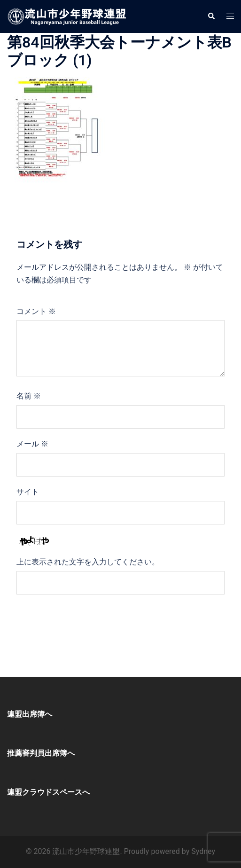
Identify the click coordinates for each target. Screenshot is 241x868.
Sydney (203, 851)
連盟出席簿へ (30, 714)
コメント (36, 311)
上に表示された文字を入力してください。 (88, 562)
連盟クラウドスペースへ (48, 792)
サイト (28, 492)
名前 (29, 396)
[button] (211, 16)
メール (32, 444)
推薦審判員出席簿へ (41, 753)
